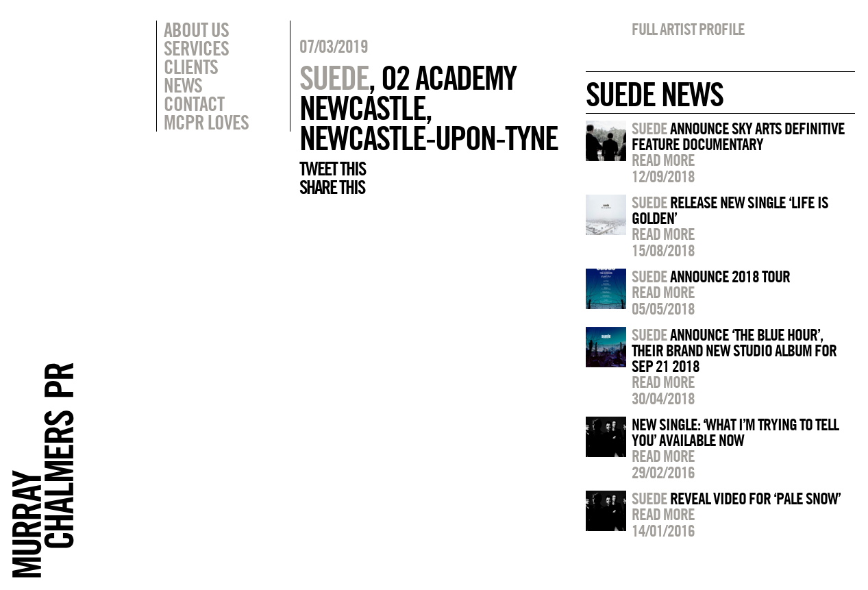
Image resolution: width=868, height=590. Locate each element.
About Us (196, 29)
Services (196, 48)
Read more (663, 160)
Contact (194, 103)
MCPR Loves (206, 122)
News (183, 85)
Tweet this (332, 169)
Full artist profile (688, 29)
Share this (332, 187)
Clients (191, 66)
